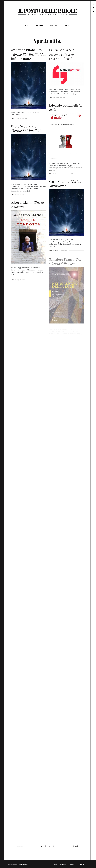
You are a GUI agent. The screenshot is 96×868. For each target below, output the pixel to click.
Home (27, 26)
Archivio (54, 26)
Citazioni (40, 26)
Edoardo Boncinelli (55, 174)
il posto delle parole (47, 11)
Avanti (77, 846)
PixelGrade (24, 864)
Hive (17, 864)
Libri (13, 119)
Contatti (67, 26)
